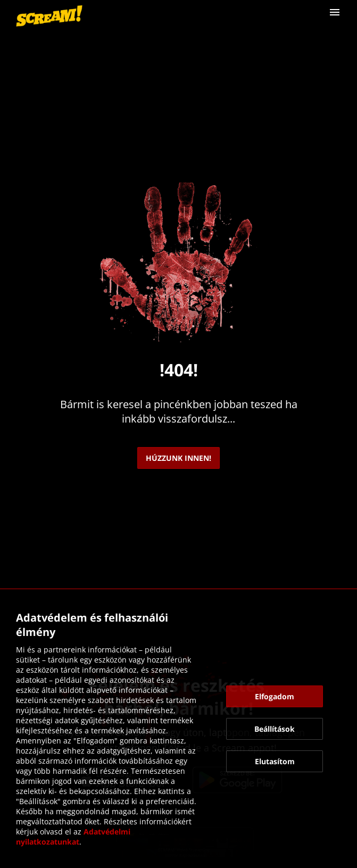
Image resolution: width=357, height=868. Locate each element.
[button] (335, 12)
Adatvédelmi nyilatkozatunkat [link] (74, 837)
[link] (49, 16)
